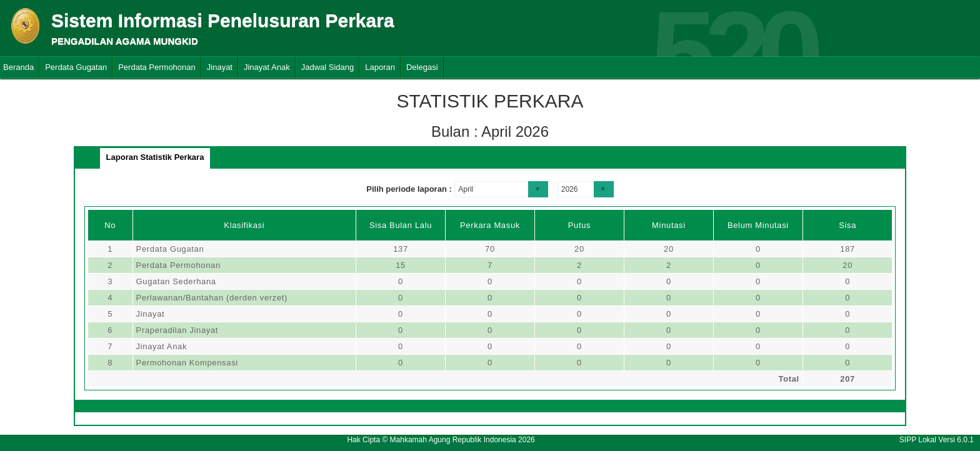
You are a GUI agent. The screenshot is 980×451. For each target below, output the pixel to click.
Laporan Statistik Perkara (155, 157)
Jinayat (220, 67)
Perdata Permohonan (157, 67)
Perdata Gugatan (76, 67)
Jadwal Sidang (328, 67)
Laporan (380, 67)
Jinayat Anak (267, 67)
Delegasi (422, 67)
